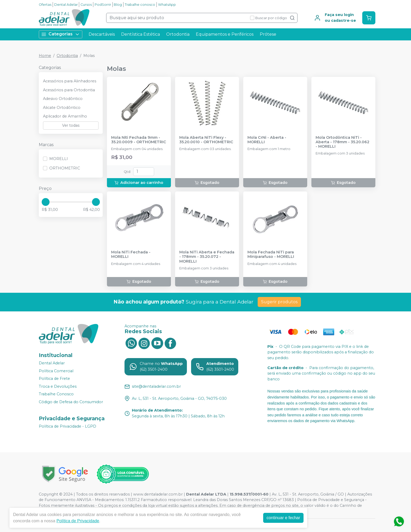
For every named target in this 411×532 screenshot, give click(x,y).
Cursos (86, 5)
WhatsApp (167, 5)
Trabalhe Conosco (56, 394)
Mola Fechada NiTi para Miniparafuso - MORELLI (271, 254)
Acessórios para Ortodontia (69, 90)
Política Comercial (56, 371)
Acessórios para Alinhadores (70, 81)
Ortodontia (178, 34)
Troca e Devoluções (58, 386)
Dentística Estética (140, 34)
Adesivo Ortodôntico (63, 99)
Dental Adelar (66, 5)
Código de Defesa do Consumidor (71, 402)
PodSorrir (103, 5)
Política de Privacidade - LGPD (67, 426)
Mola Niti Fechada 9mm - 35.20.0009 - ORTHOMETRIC (139, 140)
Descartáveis (102, 34)
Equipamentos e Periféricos (225, 34)
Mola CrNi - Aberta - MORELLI (267, 140)
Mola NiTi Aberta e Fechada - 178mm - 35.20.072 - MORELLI (207, 257)
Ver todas (71, 125)
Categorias (61, 34)
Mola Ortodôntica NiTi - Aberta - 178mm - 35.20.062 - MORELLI (342, 142)
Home (45, 56)
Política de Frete (54, 379)
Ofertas (45, 5)
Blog (118, 5)
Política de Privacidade (78, 521)
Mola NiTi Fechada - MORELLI (131, 254)
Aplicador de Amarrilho (65, 116)
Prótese (268, 34)
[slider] (46, 202)
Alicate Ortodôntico (62, 108)
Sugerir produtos (279, 302)
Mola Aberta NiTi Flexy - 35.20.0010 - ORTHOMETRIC (206, 140)
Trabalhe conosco (140, 5)
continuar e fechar (283, 518)
